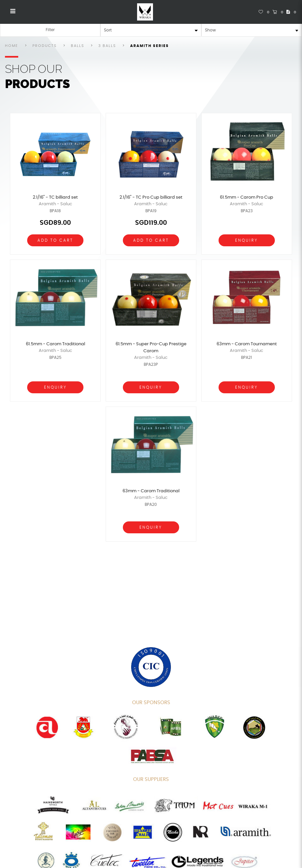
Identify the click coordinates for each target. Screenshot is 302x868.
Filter (50, 30)
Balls (77, 46)
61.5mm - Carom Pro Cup (247, 197)
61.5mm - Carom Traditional (55, 344)
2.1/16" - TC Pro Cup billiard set (151, 197)
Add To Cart (55, 240)
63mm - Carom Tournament (247, 344)
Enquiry (247, 240)
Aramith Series (150, 46)
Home (12, 46)
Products (45, 46)
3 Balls (107, 46)
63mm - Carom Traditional (151, 491)
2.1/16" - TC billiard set (55, 197)
